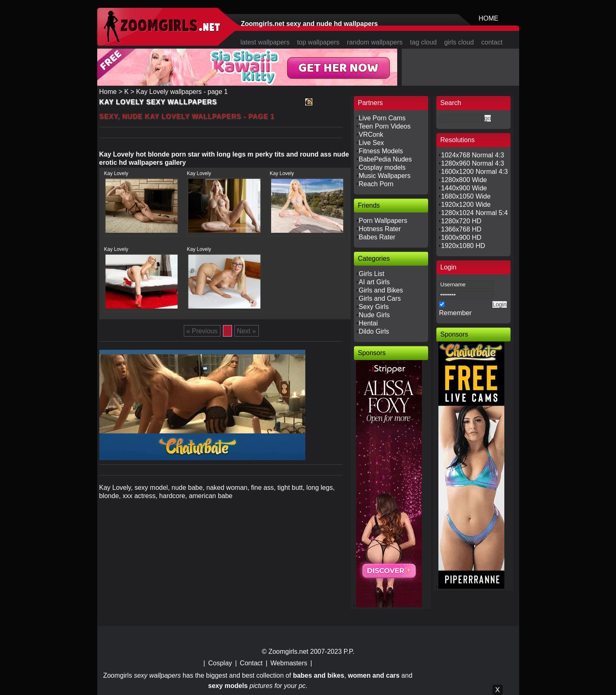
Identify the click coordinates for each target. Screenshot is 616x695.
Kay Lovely (116, 173)
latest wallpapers (265, 42)
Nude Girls (375, 315)
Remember (456, 313)
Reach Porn (376, 184)
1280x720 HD (461, 221)
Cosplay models (382, 167)
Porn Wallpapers (383, 221)
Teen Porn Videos (385, 126)
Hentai (368, 323)
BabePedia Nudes (385, 159)
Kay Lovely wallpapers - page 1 (182, 92)
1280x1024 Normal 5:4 (475, 213)
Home (108, 92)
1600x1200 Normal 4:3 (475, 172)
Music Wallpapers (385, 176)
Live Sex (371, 143)
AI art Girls (375, 282)
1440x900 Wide (464, 188)
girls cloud (459, 42)
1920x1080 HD (463, 246)
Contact (251, 663)
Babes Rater (377, 237)
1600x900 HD (461, 238)
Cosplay (220, 663)
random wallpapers (375, 42)
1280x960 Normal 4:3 (473, 163)
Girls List (372, 274)
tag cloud (423, 42)
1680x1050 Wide (466, 196)
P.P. (349, 652)
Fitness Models (381, 151)
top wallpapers (318, 42)
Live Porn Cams (382, 118)
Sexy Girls (374, 307)
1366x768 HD (461, 229)
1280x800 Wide (464, 180)
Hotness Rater (380, 229)
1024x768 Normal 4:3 (473, 155)
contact (492, 42)
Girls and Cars (380, 298)
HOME (489, 18)
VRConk (371, 135)
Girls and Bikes (381, 290)
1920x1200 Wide (466, 205)
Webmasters (289, 663)
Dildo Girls (374, 331)
